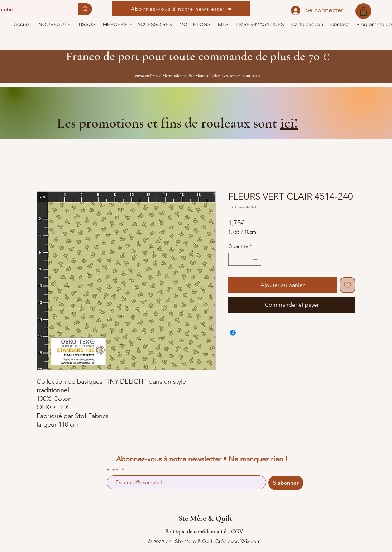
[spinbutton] (245, 259)
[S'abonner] (286, 483)
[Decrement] (234, 259)
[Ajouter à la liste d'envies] (348, 285)
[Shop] (363, 11)
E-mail (114, 470)
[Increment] (256, 259)
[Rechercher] (85, 9)
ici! (289, 123)
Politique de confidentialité (196, 532)
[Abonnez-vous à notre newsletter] (181, 9)
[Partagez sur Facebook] (233, 333)
